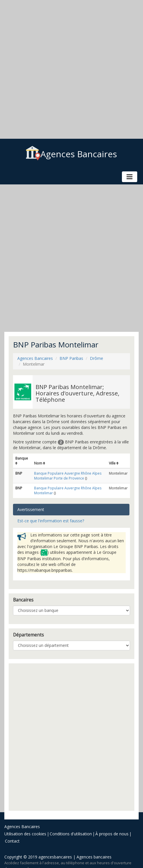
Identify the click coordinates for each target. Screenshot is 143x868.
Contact (12, 841)
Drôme (96, 358)
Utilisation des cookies (25, 834)
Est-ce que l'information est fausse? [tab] (51, 521)
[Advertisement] (69, 69)
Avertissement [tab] (31, 509)
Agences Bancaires (71, 154)
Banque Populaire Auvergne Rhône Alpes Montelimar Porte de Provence (68, 476)
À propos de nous (112, 834)
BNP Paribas (71, 358)
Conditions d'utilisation (71, 834)
